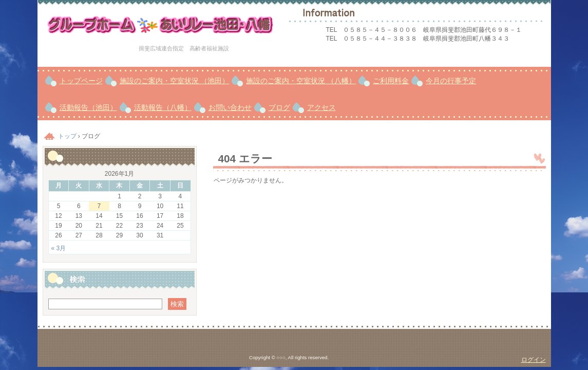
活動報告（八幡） (163, 107)
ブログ (279, 107)
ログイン (534, 360)
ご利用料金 (391, 81)
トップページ (81, 81)
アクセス (321, 107)
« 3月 (59, 248)
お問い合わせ (230, 107)
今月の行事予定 (451, 81)
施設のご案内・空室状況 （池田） (175, 81)
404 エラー (245, 159)
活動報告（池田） (88, 107)
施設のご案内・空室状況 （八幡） (301, 81)
